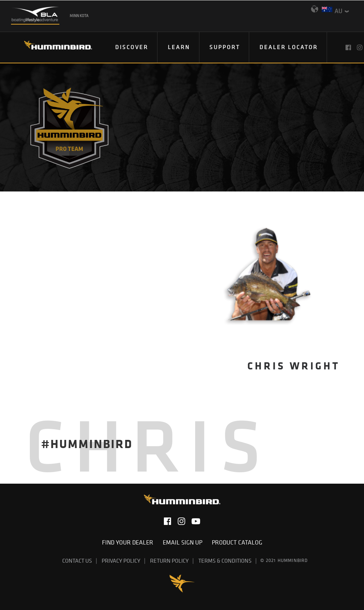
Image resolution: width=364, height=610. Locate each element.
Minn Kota (79, 16)
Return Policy (169, 561)
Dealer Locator (289, 47)
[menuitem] (132, 47)
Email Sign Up (185, 542)
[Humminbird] (52, 48)
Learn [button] (179, 47)
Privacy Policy (121, 561)
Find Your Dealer (130, 542)
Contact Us (77, 561)
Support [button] (225, 47)
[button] (349, 47)
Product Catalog (237, 542)
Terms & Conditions (225, 561)
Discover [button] (132, 47)
